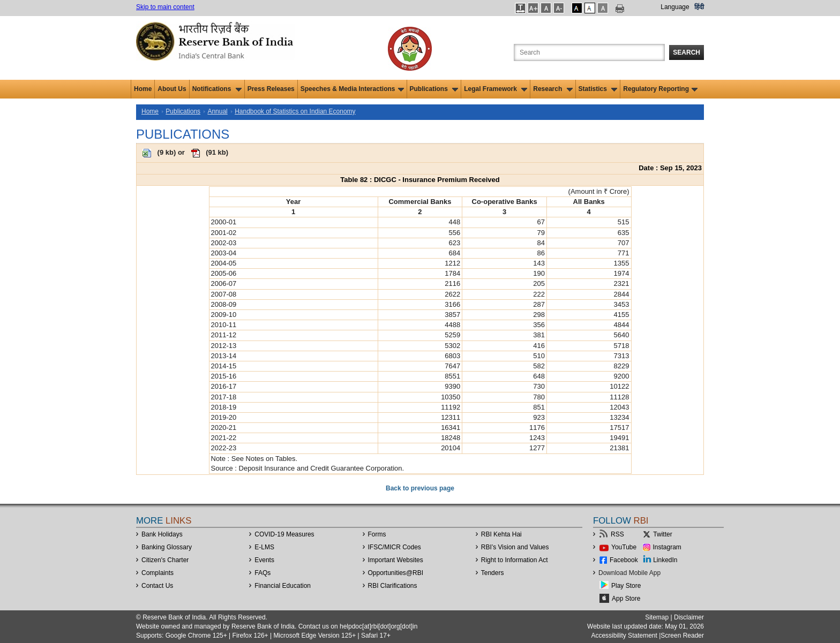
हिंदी (699, 7)
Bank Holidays (162, 534)
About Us (172, 89)
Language (675, 7)
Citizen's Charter (165, 560)
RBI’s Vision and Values (515, 547)
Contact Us (157, 586)
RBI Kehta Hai (501, 534)
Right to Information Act (515, 560)
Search (687, 52)
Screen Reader (682, 636)
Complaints (157, 573)
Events (264, 560)
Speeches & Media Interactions (352, 89)
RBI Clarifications (393, 586)
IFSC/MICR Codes (395, 547)
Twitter (662, 534)
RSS (617, 534)
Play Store (626, 586)
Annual (217, 111)
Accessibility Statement (624, 636)
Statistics (598, 89)
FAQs (262, 573)
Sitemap (657, 617)
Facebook (624, 560)
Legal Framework (496, 89)
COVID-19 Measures (284, 534)
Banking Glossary (167, 547)
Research (553, 89)
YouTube (624, 547)
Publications (434, 89)
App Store (626, 599)
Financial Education (283, 586)
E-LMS (264, 547)
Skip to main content (165, 7)
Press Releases (271, 89)
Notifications (217, 89)
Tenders (493, 573)
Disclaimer (689, 617)
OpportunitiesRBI (396, 573)
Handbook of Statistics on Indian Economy (295, 111)
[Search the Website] (589, 52)
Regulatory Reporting (660, 89)
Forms (377, 534)
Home (143, 89)
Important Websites (396, 560)
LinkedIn (665, 560)
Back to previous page (420, 488)
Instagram (667, 547)
